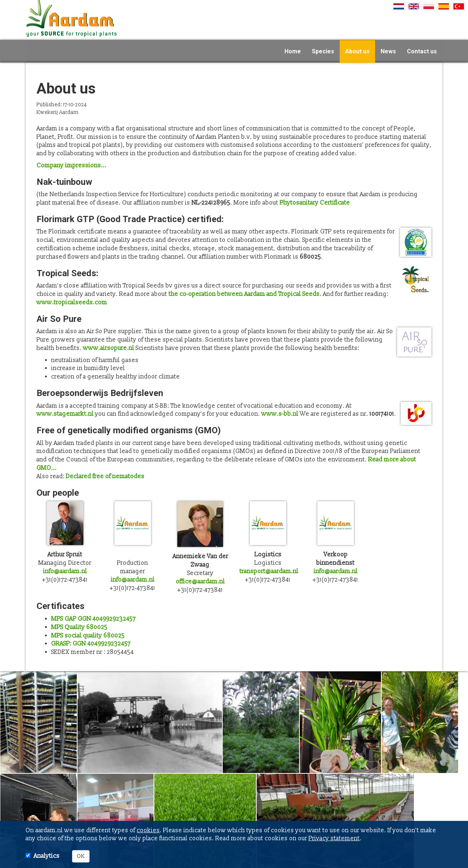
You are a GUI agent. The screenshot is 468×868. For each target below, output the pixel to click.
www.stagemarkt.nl (65, 414)
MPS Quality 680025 (79, 627)
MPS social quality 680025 (88, 636)
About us (357, 51)
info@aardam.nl (65, 571)
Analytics (47, 856)
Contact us (422, 51)
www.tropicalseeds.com (72, 302)
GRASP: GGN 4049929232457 (91, 644)
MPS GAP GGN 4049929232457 (93, 619)
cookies (148, 830)
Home (293, 51)
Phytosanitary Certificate (315, 203)
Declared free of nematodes (105, 476)
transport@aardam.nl (269, 571)
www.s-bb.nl (280, 414)
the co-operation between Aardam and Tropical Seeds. (245, 294)
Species (323, 51)
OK (81, 856)
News (388, 51)
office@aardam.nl (200, 582)
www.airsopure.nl (109, 348)
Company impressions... (71, 165)
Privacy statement (334, 838)
